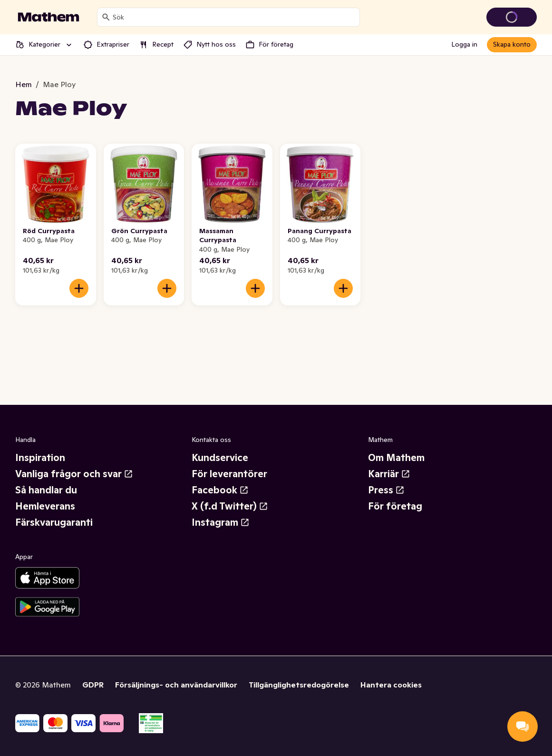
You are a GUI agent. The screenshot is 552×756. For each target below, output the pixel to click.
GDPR (93, 685)
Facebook (220, 490)
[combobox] (234, 17)
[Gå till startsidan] (48, 17)
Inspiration (40, 458)
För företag (395, 506)
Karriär (389, 474)
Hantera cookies (391, 685)
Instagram (221, 522)
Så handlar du (46, 490)
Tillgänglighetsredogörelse (299, 685)
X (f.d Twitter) (230, 506)
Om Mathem (396, 458)
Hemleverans (45, 506)
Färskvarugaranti (54, 522)
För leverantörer (229, 474)
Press (386, 490)
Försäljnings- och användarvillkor (176, 685)
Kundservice (220, 458)
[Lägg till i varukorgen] (79, 288)
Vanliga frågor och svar (74, 474)
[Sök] (106, 17)
